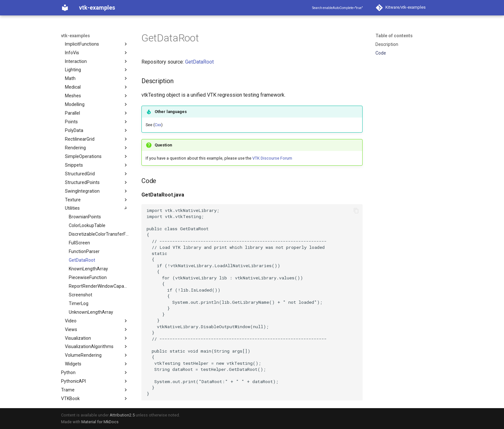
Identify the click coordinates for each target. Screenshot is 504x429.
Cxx (158, 125)
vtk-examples (76, 36)
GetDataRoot (199, 62)
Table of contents (394, 36)
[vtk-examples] (65, 8)
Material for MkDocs (100, 422)
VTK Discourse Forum (272, 158)
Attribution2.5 (122, 415)
